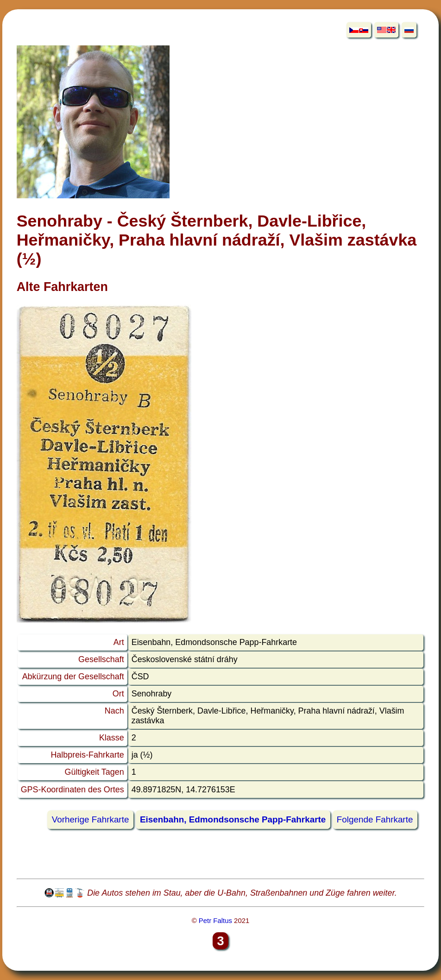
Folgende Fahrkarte (375, 820)
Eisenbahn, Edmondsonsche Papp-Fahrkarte (233, 820)
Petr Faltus (215, 920)
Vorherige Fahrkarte (91, 820)
